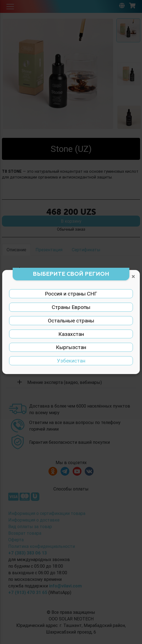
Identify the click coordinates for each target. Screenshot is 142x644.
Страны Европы (71, 307)
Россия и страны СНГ (71, 294)
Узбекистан (71, 361)
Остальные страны (71, 320)
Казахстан (71, 334)
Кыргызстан (71, 347)
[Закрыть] (133, 277)
